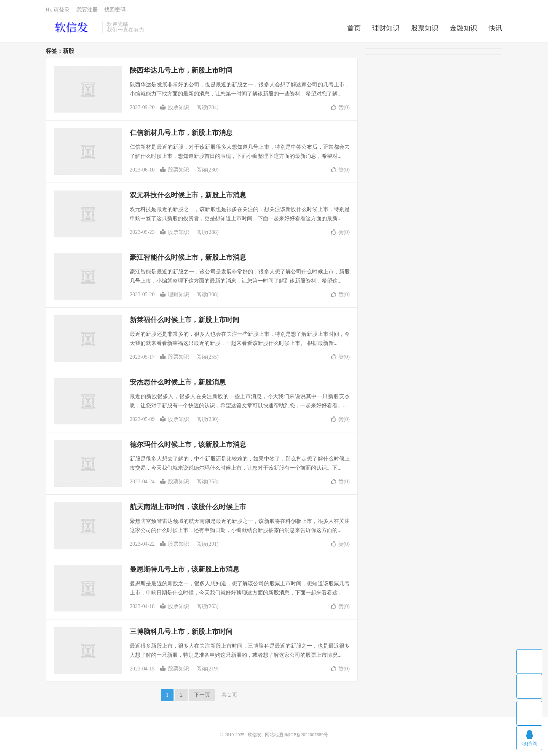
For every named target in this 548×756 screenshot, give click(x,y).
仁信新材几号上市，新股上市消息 (181, 133)
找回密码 (115, 10)
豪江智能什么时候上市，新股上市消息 (188, 257)
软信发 (72, 27)
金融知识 (464, 28)
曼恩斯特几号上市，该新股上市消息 (185, 569)
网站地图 (274, 735)
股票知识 (425, 28)
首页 (354, 28)
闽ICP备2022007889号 (306, 735)
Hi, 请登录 (58, 10)
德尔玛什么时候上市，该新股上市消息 (188, 445)
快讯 (495, 28)
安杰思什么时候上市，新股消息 (178, 382)
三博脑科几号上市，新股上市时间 (181, 632)
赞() (340, 107)
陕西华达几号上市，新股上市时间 (181, 70)
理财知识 (386, 28)
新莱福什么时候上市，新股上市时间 (185, 320)
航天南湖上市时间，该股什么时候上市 (188, 507)
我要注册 (87, 10)
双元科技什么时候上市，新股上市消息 (188, 195)
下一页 (202, 695)
